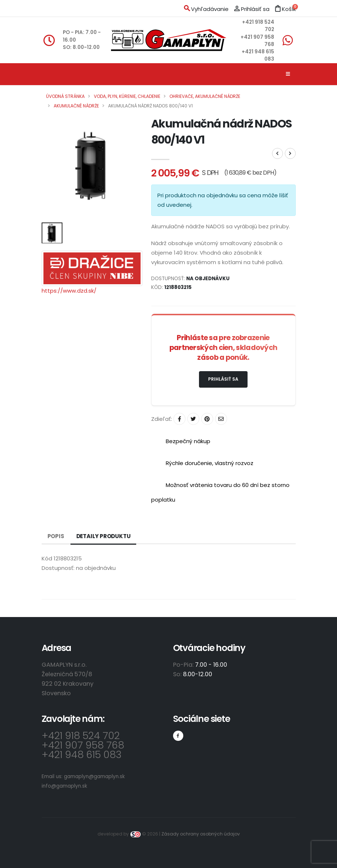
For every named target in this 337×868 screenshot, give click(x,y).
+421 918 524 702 (81, 736)
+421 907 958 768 (83, 745)
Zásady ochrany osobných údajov (201, 834)
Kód (47, 558)
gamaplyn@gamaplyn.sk (94, 776)
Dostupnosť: (58, 568)
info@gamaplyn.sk (64, 786)
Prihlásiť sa (223, 379)
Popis (56, 536)
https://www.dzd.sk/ (69, 291)
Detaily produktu (104, 536)
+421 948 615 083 (82, 755)
